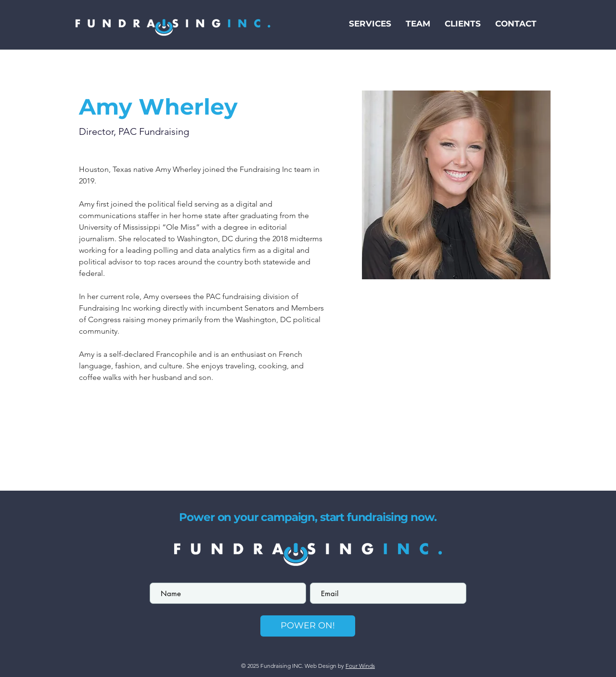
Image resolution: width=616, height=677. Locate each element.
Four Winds (360, 666)
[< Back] (98, 73)
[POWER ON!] (308, 626)
